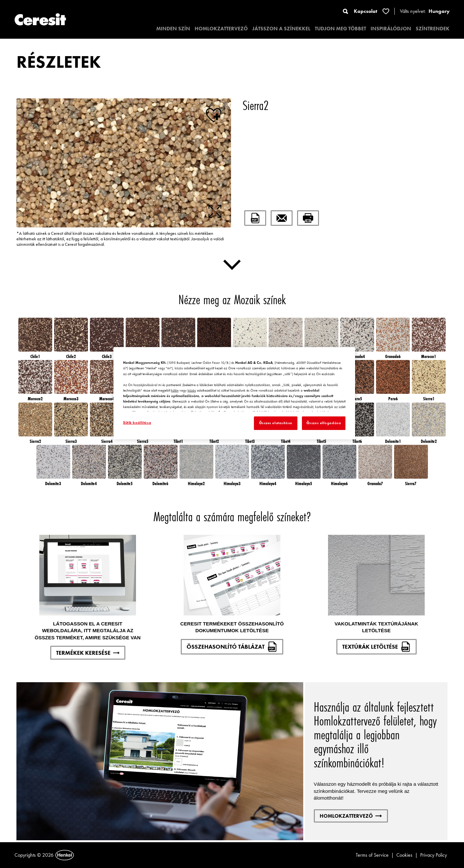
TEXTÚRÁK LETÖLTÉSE (377, 647)
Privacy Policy (434, 855)
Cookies (404, 855)
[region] (234, 393)
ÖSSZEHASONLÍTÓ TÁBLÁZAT (232, 647)
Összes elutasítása (276, 423)
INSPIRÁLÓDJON (391, 29)
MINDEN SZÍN (173, 29)
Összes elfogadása (324, 423)
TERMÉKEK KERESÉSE (88, 653)
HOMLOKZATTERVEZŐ (221, 29)
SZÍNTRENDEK (433, 29)
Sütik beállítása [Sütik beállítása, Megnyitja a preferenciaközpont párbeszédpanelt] (137, 423)
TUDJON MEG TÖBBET (340, 29)
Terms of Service (372, 855)
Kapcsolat (366, 11)
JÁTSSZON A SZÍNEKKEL (281, 29)
